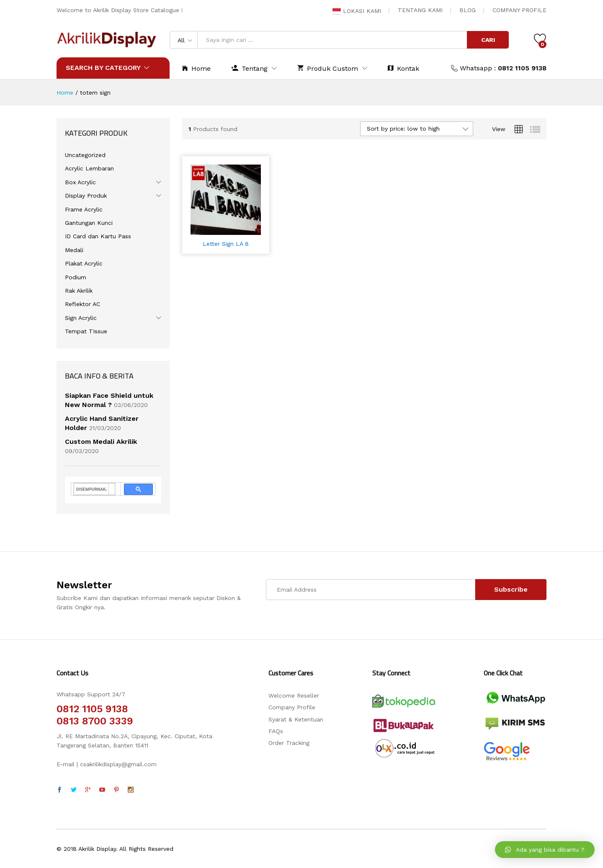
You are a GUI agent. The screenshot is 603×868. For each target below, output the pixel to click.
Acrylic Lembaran (89, 168)
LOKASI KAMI (357, 11)
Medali (74, 250)
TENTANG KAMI (420, 10)
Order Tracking (289, 743)
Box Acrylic (80, 182)
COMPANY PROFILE (519, 10)
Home (196, 68)
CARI (488, 40)
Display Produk (86, 196)
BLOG (468, 10)
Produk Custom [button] (328, 68)
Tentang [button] (249, 68)
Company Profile (292, 707)
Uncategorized (85, 155)
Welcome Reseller (294, 695)
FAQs (276, 731)
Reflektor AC (82, 304)
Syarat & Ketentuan (296, 719)
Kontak (403, 68)
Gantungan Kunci (89, 223)
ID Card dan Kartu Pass (98, 236)
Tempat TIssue (86, 331)
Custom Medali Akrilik (101, 442)
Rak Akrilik (79, 291)
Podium (76, 277)
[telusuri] (91, 489)
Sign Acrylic (81, 318)
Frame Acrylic (84, 209)
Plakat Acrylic (84, 263)
